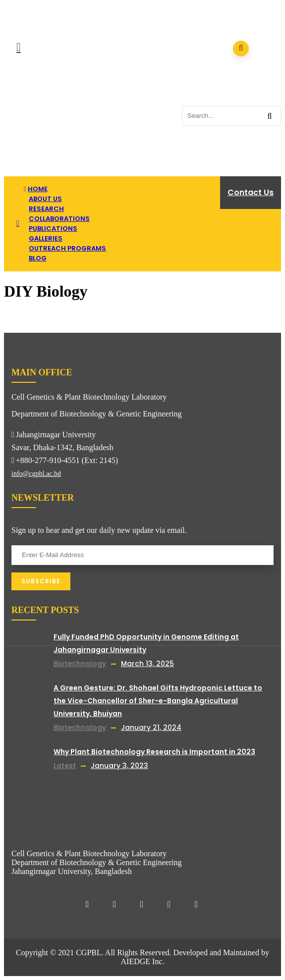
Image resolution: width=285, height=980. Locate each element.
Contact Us (251, 192)
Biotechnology (80, 664)
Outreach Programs (67, 248)
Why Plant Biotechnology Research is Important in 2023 (154, 752)
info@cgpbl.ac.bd (36, 474)
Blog (38, 258)
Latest (65, 766)
